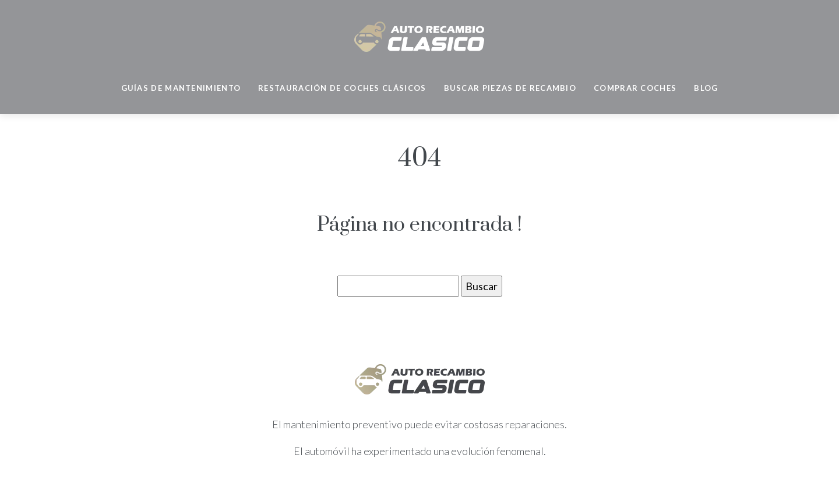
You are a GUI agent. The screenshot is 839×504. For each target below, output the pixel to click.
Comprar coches (635, 88)
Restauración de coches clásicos (342, 88)
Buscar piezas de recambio (510, 88)
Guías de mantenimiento (181, 88)
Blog (706, 88)
